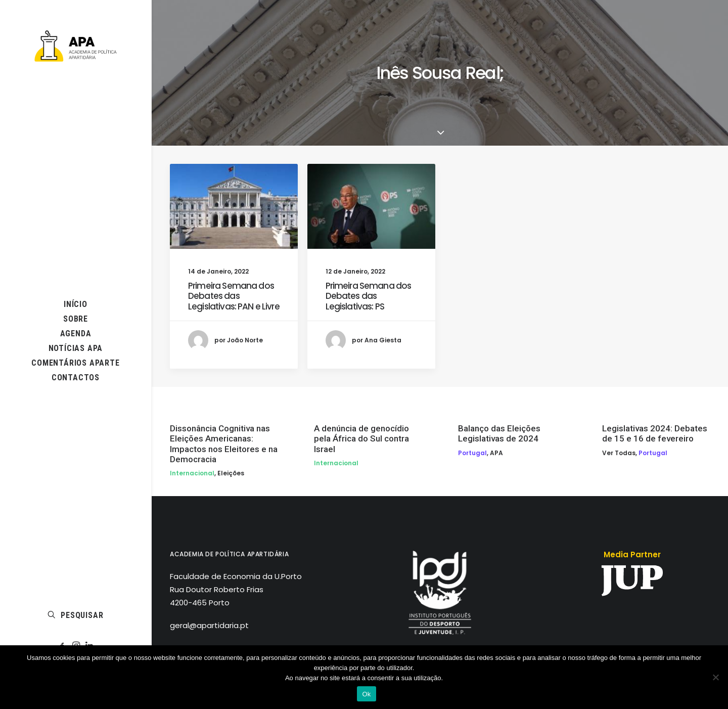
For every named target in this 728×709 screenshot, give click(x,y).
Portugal (472, 453)
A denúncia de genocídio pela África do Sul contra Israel (361, 439)
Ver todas (619, 453)
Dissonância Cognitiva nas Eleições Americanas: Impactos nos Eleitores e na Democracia (224, 444)
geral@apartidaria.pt (209, 625)
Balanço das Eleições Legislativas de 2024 (499, 433)
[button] (76, 319)
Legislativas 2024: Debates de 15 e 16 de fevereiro (655, 433)
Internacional (192, 473)
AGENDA (76, 334)
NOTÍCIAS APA (76, 348)
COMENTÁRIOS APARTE (75, 363)
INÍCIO (76, 304)
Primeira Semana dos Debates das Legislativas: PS (369, 296)
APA (496, 453)
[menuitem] (76, 304)
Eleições (231, 473)
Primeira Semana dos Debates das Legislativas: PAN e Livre (234, 296)
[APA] (76, 46)
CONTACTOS (76, 378)
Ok (366, 694)
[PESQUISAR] (76, 615)
